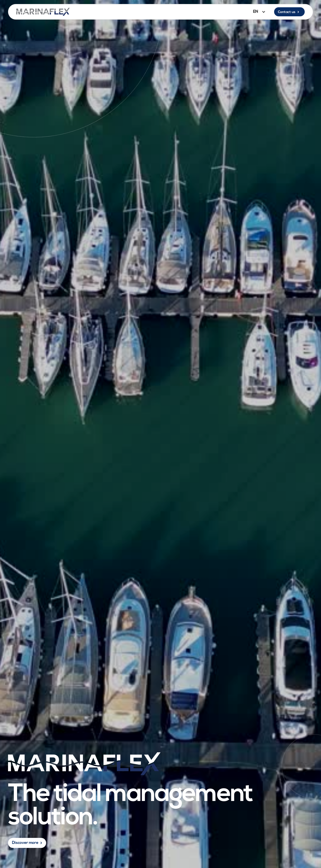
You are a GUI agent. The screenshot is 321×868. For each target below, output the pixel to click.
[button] (258, 12)
